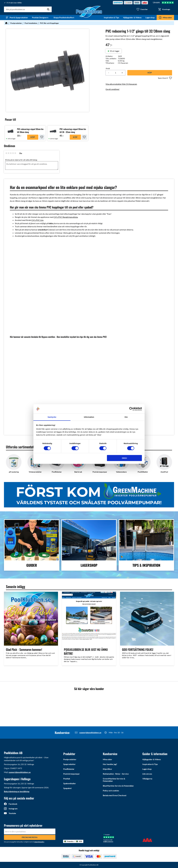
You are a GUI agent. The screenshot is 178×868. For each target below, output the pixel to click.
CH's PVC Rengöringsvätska (66, 217)
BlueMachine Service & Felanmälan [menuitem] (118, 786)
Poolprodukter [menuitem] (70, 759)
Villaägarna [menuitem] (147, 779)
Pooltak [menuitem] (67, 779)
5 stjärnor (15, 153)
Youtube (12, 813)
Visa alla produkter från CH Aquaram (121, 84)
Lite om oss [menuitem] (147, 774)
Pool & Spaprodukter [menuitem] (19, 17)
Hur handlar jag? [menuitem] (110, 764)
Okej (124, 458)
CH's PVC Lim (37, 220)
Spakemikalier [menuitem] (70, 783)
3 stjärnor (11, 153)
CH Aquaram (123, 63)
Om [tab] (126, 417)
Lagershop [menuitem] (150, 17)
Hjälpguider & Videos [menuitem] (132, 17)
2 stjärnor (9, 153)
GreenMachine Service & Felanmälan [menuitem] (114, 780)
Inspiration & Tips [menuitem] (111, 17)
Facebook (13, 804)
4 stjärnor (13, 153)
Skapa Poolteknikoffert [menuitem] (64, 17)
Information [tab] (89, 417)
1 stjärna (6, 153)
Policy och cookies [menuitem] (111, 791)
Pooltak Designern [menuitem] (41, 17)
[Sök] (48, 9)
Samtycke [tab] (52, 417)
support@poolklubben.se (90, 732)
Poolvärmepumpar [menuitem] (72, 774)
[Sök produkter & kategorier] (28, 9)
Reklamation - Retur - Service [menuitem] (116, 774)
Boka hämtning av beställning (17, 791)
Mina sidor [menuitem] (167, 17)
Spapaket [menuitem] (67, 788)
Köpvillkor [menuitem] (107, 769)
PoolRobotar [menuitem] (69, 769)
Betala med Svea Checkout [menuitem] (115, 795)
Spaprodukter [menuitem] (69, 764)
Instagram (13, 809)
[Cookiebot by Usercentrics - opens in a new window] (131, 409)
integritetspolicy (39, 842)
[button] (142, 9)
